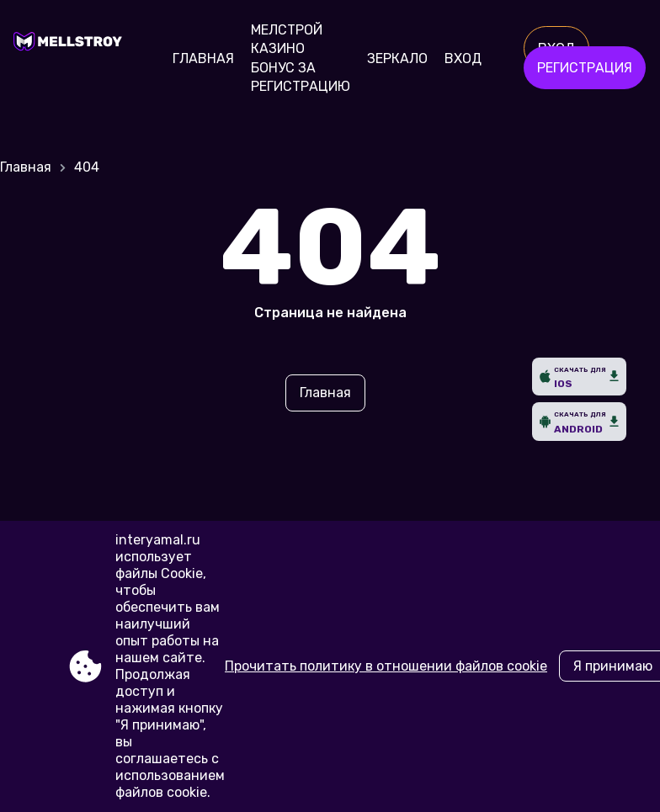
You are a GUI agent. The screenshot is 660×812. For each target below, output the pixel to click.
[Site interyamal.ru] (72, 59)
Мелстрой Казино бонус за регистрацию (301, 58)
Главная (203, 58)
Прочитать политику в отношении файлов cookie (386, 666)
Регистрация (585, 68)
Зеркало (397, 58)
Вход (463, 58)
